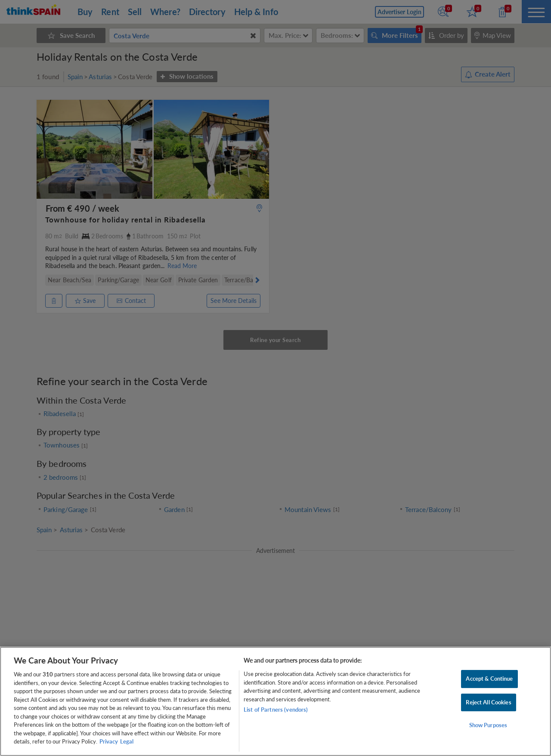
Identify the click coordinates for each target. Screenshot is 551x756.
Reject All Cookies (488, 702)
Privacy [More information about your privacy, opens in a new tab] (109, 741)
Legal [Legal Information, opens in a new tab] (127, 741)
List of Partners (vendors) (276, 710)
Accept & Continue (489, 679)
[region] (275, 701)
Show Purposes (488, 725)
